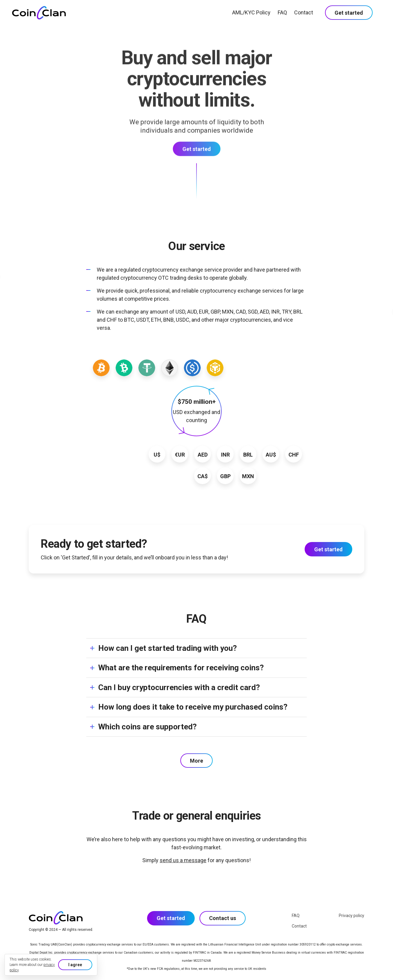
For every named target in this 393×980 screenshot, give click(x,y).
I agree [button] (75, 965)
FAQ (282, 12)
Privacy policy (352, 916)
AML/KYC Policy (251, 12)
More (196, 761)
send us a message (183, 860)
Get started (349, 13)
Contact (304, 12)
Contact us (223, 918)
